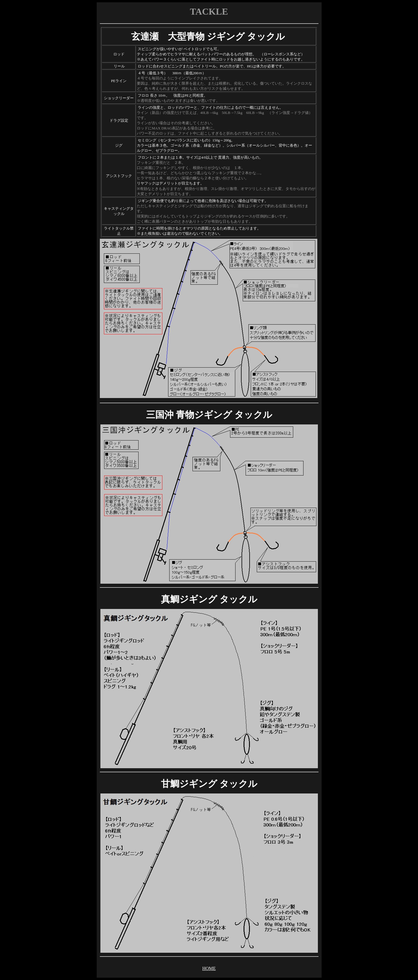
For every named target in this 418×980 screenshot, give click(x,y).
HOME (209, 968)
